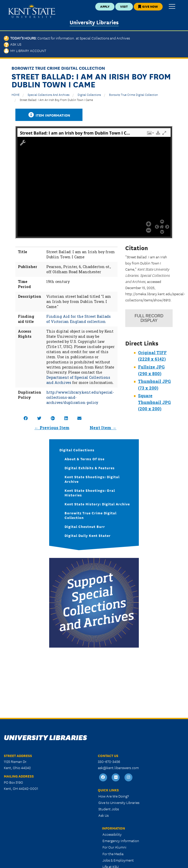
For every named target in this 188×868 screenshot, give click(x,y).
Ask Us (13, 44)
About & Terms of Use (85, 459)
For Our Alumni (114, 847)
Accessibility (112, 834)
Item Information (49, 115)
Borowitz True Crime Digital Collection (133, 94)
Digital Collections (89, 94)
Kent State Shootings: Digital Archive (92, 479)
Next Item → (103, 428)
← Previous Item (52, 428)
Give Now (148, 6)
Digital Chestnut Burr (85, 526)
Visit (124, 6)
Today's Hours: (67, 38)
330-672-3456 (109, 761)
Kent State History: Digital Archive (97, 504)
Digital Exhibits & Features (90, 468)
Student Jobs (109, 809)
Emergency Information (121, 841)
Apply (105, 6)
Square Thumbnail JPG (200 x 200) (154, 402)
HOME (15, 94)
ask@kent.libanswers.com (118, 768)
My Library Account (25, 50)
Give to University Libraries (119, 802)
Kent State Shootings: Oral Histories (90, 493)
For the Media (113, 854)
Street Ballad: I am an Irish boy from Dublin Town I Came (56, 100)
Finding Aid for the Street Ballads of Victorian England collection (79, 319)
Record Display (149, 318)
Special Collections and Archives (49, 94)
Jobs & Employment (118, 860)
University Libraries (94, 22)
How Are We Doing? (114, 796)
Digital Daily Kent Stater (88, 535)
